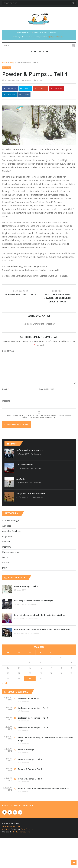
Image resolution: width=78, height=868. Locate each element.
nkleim (28, 101)
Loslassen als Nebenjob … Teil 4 (33, 749)
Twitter (25, 110)
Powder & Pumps (26, 770)
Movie (5, 578)
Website (6, 422)
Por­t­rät (6, 583)
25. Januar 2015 (20, 611)
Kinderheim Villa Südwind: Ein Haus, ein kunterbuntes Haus (42, 650)
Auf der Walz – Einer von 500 (30, 471)
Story (12, 83)
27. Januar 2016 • (21, 625)
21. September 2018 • (22, 654)
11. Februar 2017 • (23, 475)
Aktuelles (7, 547)
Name (6, 410)
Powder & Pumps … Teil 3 (21, 315)
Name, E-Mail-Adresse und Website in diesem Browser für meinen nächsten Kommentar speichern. (39, 437)
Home (5, 83)
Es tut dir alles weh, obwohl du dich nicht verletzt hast (57, 319)
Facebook (10, 110)
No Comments (36, 475)
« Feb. (5, 704)
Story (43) (7, 88)
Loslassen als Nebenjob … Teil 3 (33, 739)
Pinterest (56, 110)
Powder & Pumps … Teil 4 (30, 800)
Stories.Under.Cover (12, 847)
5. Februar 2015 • (21, 640)
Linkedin (9, 115)
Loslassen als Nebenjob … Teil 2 (33, 729)
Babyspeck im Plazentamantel (31, 514)
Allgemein (7, 557)
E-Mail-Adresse (47, 410)
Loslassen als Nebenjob (29, 719)
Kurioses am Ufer (11, 573)
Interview (7, 568)
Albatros (6, 850)
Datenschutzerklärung (22, 827)
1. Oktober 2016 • (23, 504)
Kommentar (9, 372)
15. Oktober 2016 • (24, 489)
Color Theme (27, 850)
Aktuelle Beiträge (10, 541)
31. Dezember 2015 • (24, 518)
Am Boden (21, 500)
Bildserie (6, 562)
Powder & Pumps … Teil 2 (30, 780)
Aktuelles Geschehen (12, 552)
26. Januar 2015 (12, 101)
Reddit (24, 115)
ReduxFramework (22, 853)
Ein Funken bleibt (25, 486)
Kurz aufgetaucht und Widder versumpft (33, 622)
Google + (40, 110)
